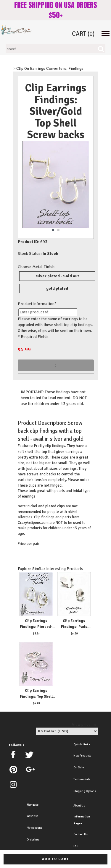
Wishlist (32, 816)
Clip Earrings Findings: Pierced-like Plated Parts (36, 627)
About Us (79, 806)
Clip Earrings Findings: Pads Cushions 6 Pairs (74, 627)
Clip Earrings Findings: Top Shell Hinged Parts (36, 696)
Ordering (33, 840)
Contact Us (81, 834)
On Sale (79, 767)
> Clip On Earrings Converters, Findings (48, 68)
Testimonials (82, 779)
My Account (34, 828)
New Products (82, 756)
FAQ (76, 846)
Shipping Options (85, 791)
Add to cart (55, 859)
